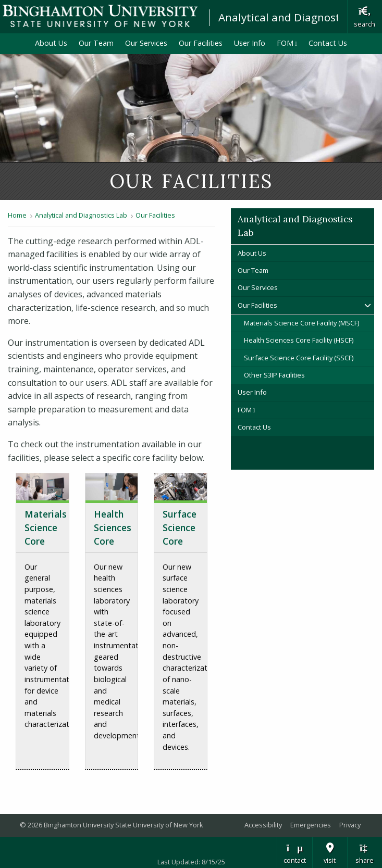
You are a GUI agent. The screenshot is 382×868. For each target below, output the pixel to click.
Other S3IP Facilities (274, 375)
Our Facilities (201, 43)
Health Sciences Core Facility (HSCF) (299, 340)
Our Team (96, 43)
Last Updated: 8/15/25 (191, 862)
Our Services (146, 43)
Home (17, 215)
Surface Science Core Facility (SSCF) (299, 358)
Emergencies (311, 825)
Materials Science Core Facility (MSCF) (301, 323)
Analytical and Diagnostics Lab (297, 17)
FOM (290, 43)
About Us (51, 43)
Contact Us (328, 43)
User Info (250, 43)
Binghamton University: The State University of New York (100, 16)
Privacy (350, 825)
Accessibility (263, 825)
